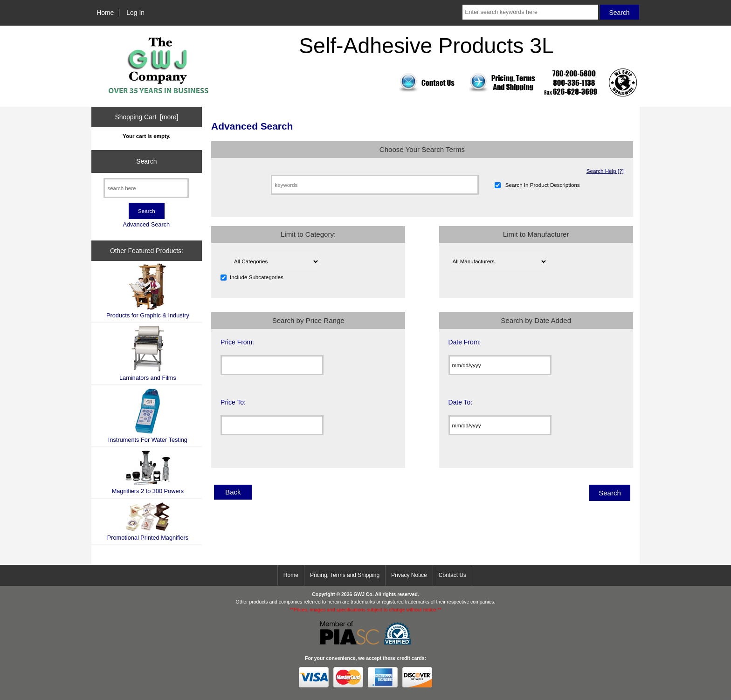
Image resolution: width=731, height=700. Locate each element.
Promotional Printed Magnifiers (148, 521)
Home (105, 13)
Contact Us (452, 575)
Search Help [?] (605, 171)
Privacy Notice (409, 575)
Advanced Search (146, 224)
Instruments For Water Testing (148, 415)
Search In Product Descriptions (543, 185)
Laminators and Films (148, 353)
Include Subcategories (257, 277)
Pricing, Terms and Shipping (345, 575)
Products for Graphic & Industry (148, 291)
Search (146, 161)
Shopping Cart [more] (146, 117)
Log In (135, 13)
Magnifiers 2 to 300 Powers (148, 472)
